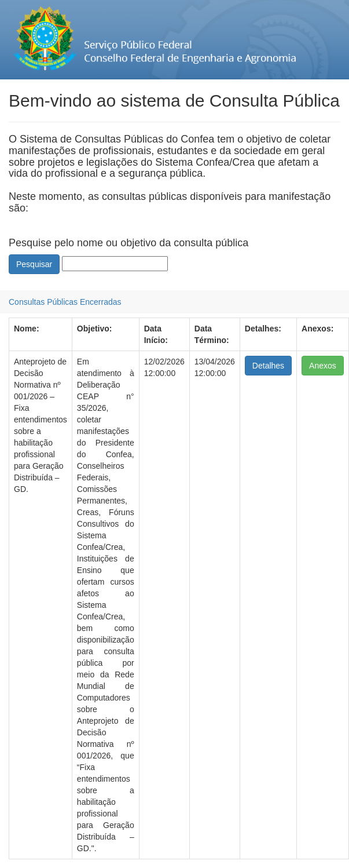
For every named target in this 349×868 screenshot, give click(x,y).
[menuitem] (65, 302)
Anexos (323, 366)
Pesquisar (34, 264)
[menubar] (65, 302)
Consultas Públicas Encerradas (65, 302)
